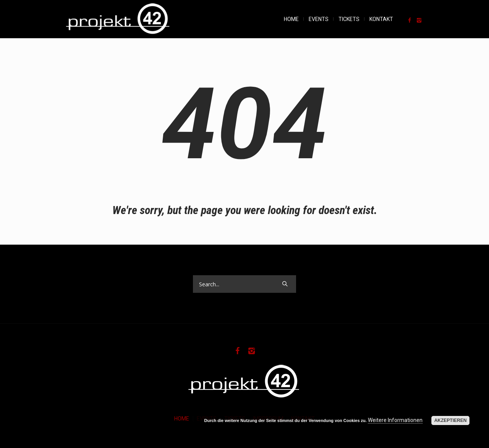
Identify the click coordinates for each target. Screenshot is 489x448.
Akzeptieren (451, 420)
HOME (182, 419)
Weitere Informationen (395, 420)
